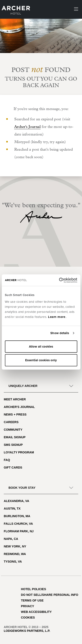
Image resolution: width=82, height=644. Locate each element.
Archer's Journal (27, 127)
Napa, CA (11, 539)
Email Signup (15, 437)
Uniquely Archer (23, 386)
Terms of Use (32, 600)
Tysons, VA (13, 562)
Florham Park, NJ (19, 531)
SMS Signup (13, 445)
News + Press (15, 414)
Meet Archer (15, 399)
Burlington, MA (17, 516)
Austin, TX (12, 509)
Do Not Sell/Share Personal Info (50, 595)
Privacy (28, 606)
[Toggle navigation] (76, 9)
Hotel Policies (34, 589)
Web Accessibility (36, 612)
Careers (11, 422)
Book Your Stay (22, 488)
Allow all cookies (41, 347)
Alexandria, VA (16, 501)
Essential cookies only (41, 360)
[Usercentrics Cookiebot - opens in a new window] (59, 280)
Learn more (57, 317)
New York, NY (15, 546)
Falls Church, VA (18, 524)
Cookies (28, 617)
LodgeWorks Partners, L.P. (27, 631)
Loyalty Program (19, 452)
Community (13, 430)
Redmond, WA (15, 554)
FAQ (7, 460)
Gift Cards (13, 467)
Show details (60, 333)
